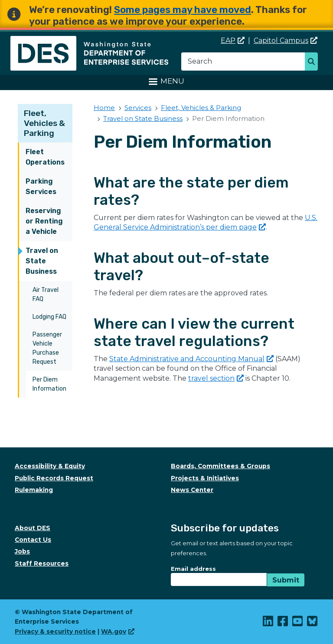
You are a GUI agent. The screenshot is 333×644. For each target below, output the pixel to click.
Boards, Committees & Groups (220, 466)
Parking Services (41, 186)
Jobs (22, 551)
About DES (33, 528)
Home (104, 108)
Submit (286, 580)
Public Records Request (54, 478)
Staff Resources (42, 563)
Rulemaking (34, 490)
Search (314, 62)
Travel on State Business (42, 261)
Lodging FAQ (49, 317)
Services (138, 108)
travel (216, 378)
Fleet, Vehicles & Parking (44, 123)
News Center (192, 490)
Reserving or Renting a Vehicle (44, 221)
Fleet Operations (45, 157)
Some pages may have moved (183, 10)
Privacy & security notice (55, 631)
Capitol (286, 40)
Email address (193, 569)
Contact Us (33, 540)
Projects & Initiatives (205, 478)
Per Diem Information (49, 384)
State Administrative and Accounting (191, 359)
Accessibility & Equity (50, 466)
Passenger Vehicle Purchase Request (47, 348)
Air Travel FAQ (46, 294)
